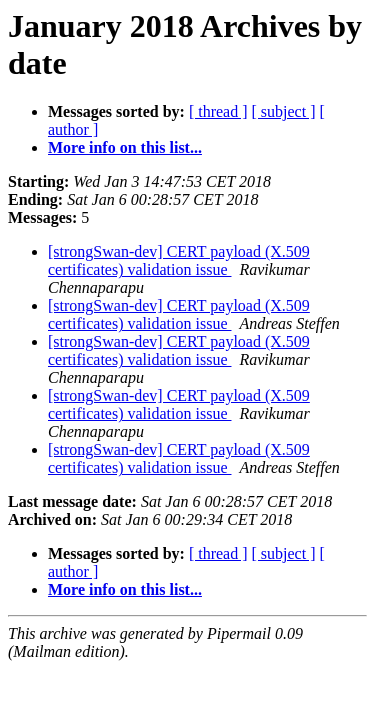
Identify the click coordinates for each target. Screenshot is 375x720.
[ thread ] (218, 111)
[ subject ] (284, 111)
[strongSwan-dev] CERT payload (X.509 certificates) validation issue (179, 260)
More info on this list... (125, 147)
